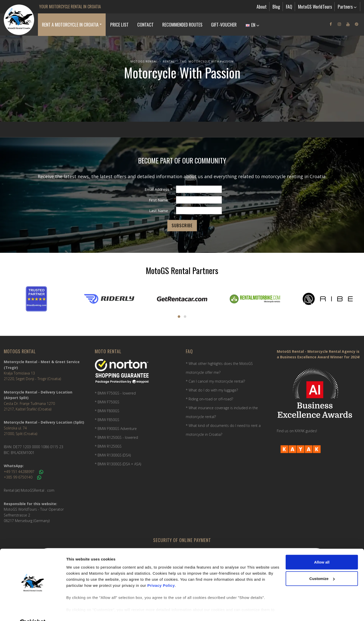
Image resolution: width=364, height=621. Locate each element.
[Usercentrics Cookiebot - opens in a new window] (33, 611)
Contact (145, 25)
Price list (119, 25)
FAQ (289, 7)
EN (253, 25)
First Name (158, 200)
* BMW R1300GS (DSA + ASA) (118, 464)
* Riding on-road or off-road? (209, 399)
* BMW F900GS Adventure (116, 429)
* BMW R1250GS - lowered (116, 437)
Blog (276, 7)
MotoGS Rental (144, 61)
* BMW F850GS (107, 420)
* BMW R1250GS (108, 446)
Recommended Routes (182, 25)
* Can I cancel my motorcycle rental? (215, 381)
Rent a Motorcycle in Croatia (70, 25)
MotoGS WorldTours (315, 7)
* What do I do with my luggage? (212, 390)
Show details (78, 611)
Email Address (158, 189)
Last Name (159, 211)
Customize (322, 567)
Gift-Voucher (224, 25)
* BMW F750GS (107, 402)
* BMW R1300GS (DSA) (113, 455)
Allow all (322, 550)
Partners (347, 7)
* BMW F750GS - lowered (115, 393)
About (262, 7)
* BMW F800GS (107, 411)
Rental (169, 61)
